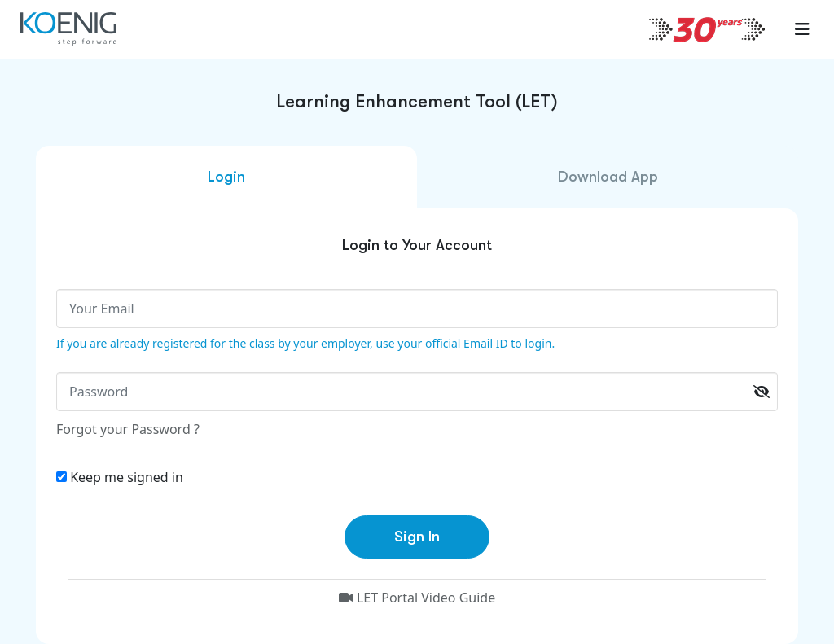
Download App (608, 177)
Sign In (417, 537)
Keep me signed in (127, 477)
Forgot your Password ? (128, 429)
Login (226, 177)
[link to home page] (73, 29)
